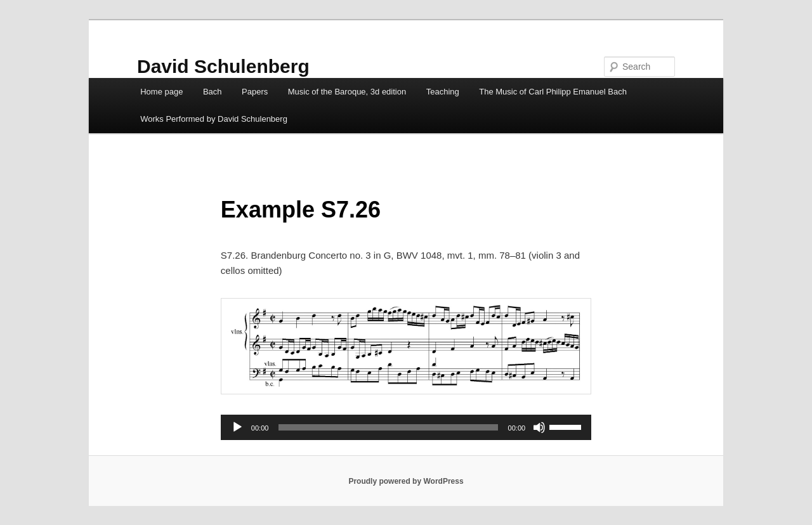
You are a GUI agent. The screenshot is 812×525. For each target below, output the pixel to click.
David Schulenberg (223, 66)
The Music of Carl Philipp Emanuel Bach (553, 92)
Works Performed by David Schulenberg (214, 119)
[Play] (237, 427)
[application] (406, 427)
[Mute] (539, 427)
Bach (213, 92)
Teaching (443, 92)
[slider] (388, 427)
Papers (255, 92)
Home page (161, 92)
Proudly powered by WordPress (406, 481)
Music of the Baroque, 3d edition (347, 92)
